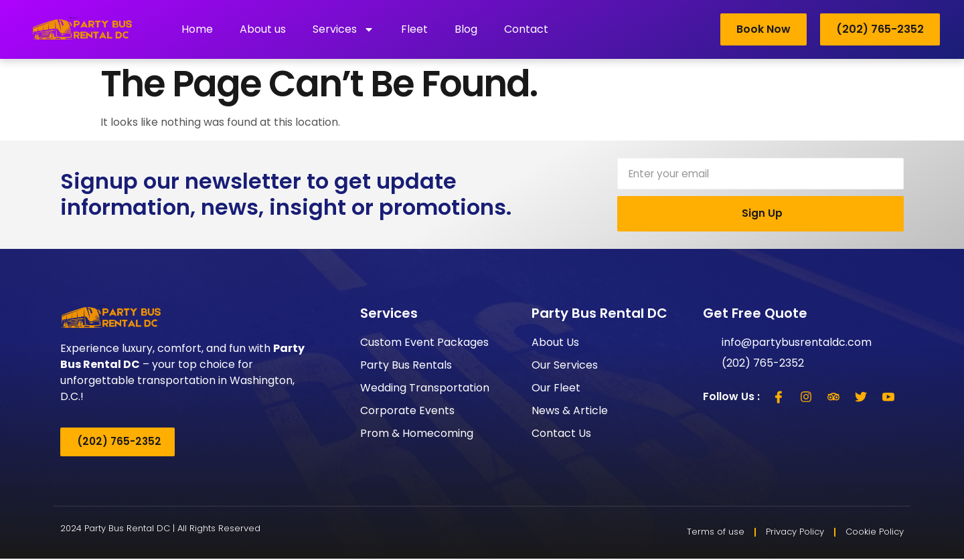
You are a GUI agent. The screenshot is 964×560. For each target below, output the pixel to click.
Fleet (414, 29)
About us (263, 29)
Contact (526, 29)
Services (343, 29)
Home (197, 29)
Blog (466, 29)
